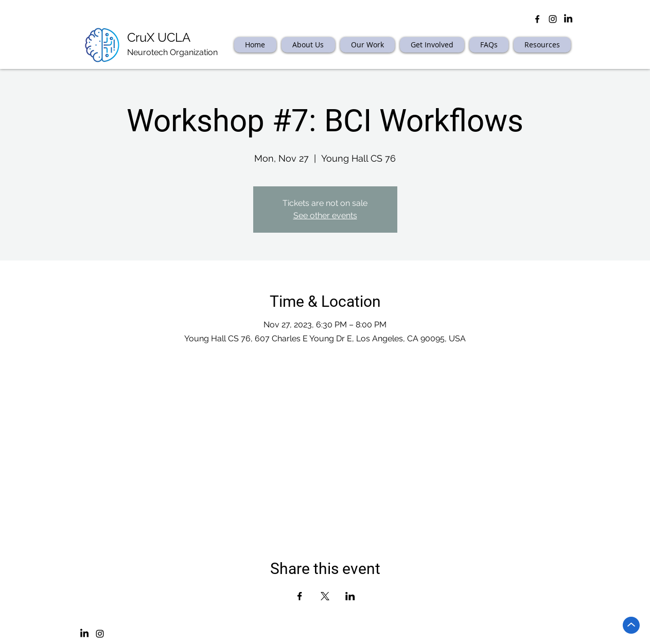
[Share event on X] (325, 596)
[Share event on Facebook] (300, 596)
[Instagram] (100, 634)
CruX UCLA (159, 37)
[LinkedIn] (568, 19)
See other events (325, 215)
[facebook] (537, 19)
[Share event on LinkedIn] (350, 596)
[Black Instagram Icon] (553, 19)
